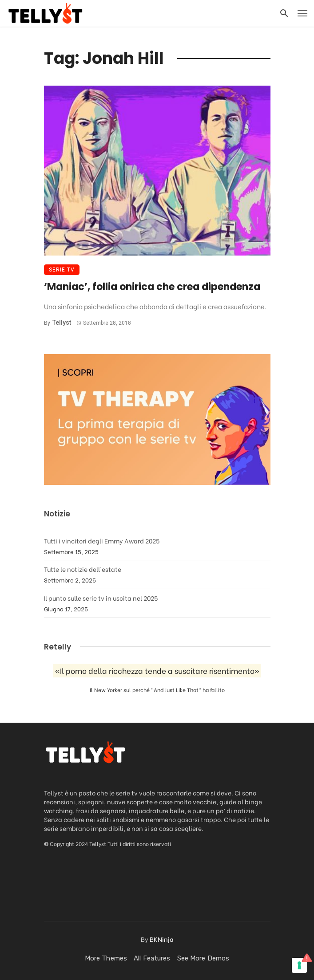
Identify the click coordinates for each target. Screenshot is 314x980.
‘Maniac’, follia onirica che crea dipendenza (152, 287)
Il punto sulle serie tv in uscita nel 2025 (101, 598)
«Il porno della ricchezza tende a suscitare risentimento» (157, 671)
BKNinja (162, 939)
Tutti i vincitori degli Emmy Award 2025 (102, 541)
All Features (152, 958)
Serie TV (62, 270)
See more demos (203, 958)
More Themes (106, 958)
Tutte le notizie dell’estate (83, 569)
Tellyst (62, 323)
